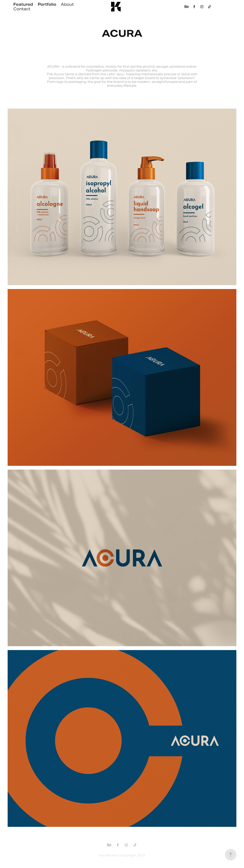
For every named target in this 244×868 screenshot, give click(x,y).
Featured (23, 4)
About (67, 4)
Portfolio (47, 4)
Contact (22, 9)
